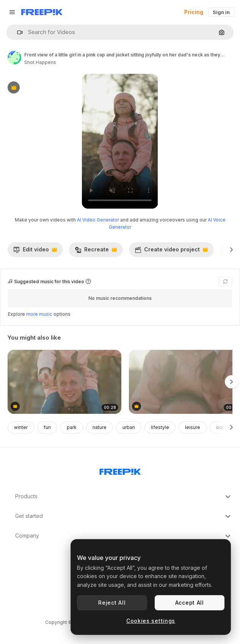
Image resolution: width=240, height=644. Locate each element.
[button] (17, 32)
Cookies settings (151, 621)
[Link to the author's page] (14, 58)
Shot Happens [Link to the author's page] (40, 62)
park (72, 427)
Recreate (96, 251)
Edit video (35, 251)
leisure (193, 427)
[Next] (231, 249)
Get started (124, 516)
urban (129, 427)
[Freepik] (42, 12)
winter (21, 427)
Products (124, 497)
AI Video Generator (98, 220)
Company (124, 536)
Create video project (171, 251)
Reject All (112, 603)
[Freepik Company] (120, 470)
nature (100, 427)
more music (39, 314)
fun (47, 427)
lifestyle (160, 427)
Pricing (194, 12)
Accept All (190, 603)
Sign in (221, 12)
